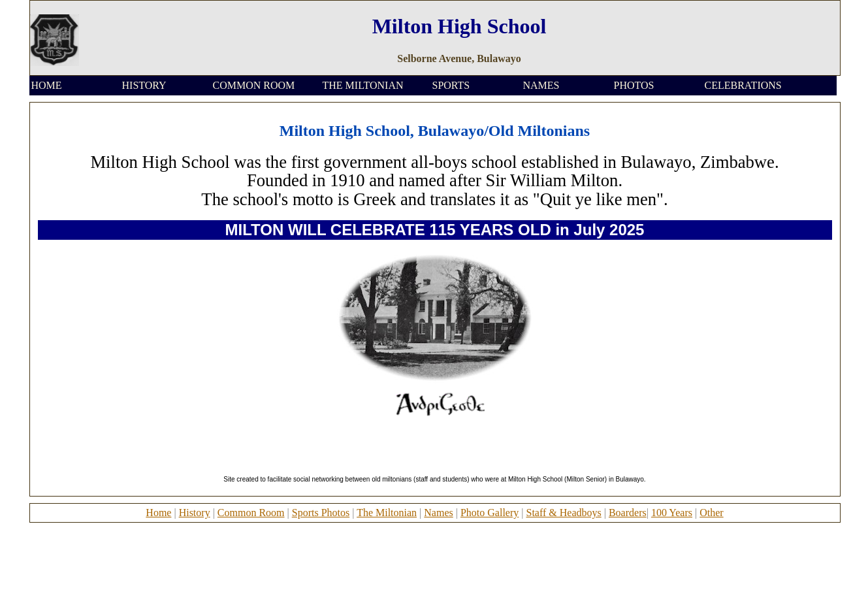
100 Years (672, 513)
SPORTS (451, 85)
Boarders (628, 513)
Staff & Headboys (563, 513)
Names (438, 513)
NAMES (541, 85)
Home (158, 513)
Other (711, 513)
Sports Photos (321, 513)
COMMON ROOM (254, 85)
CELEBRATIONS (743, 85)
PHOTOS (634, 85)
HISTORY (144, 85)
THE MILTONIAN (363, 85)
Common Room (251, 513)
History (195, 513)
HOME (47, 85)
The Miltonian (387, 513)
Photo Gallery (490, 513)
